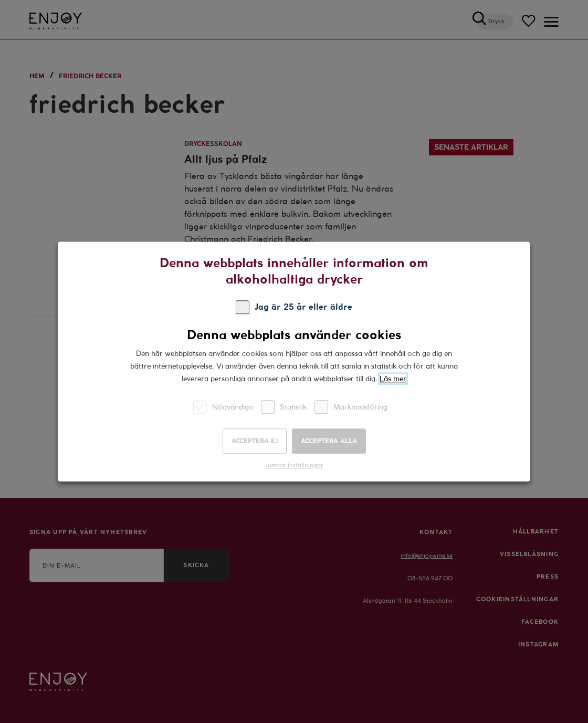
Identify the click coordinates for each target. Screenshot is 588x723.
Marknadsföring (351, 407)
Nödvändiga (223, 407)
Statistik (284, 407)
